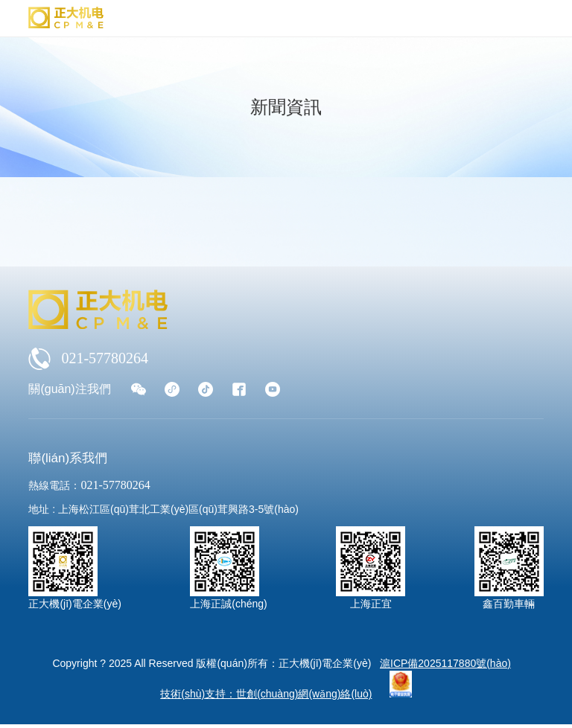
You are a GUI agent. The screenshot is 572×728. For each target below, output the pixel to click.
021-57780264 (88, 359)
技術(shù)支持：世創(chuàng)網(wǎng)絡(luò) (266, 694)
